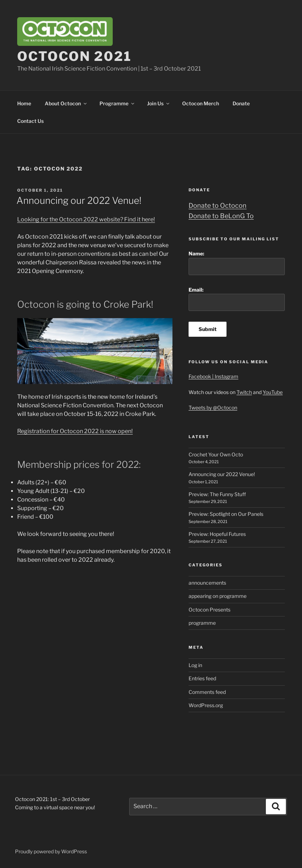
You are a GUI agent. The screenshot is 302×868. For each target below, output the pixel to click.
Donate (241, 103)
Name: (237, 263)
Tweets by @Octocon (213, 407)
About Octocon (66, 103)
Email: (237, 299)
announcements (207, 583)
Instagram (226, 376)
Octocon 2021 (74, 56)
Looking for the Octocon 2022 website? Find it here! (86, 219)
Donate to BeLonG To (221, 216)
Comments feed (207, 692)
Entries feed (202, 678)
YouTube (273, 392)
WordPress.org (206, 705)
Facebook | (202, 376)
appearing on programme (218, 596)
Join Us (159, 103)
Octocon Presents (210, 610)
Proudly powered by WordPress (51, 851)
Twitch (244, 392)
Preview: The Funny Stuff (217, 494)
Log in (195, 665)
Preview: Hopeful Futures (217, 534)
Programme (117, 103)
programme (202, 623)
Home (24, 103)
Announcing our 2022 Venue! (79, 200)
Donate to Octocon (218, 205)
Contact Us (30, 121)
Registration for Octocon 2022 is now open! (75, 431)
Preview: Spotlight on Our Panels (226, 514)
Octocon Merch (201, 103)
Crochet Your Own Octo (216, 454)
